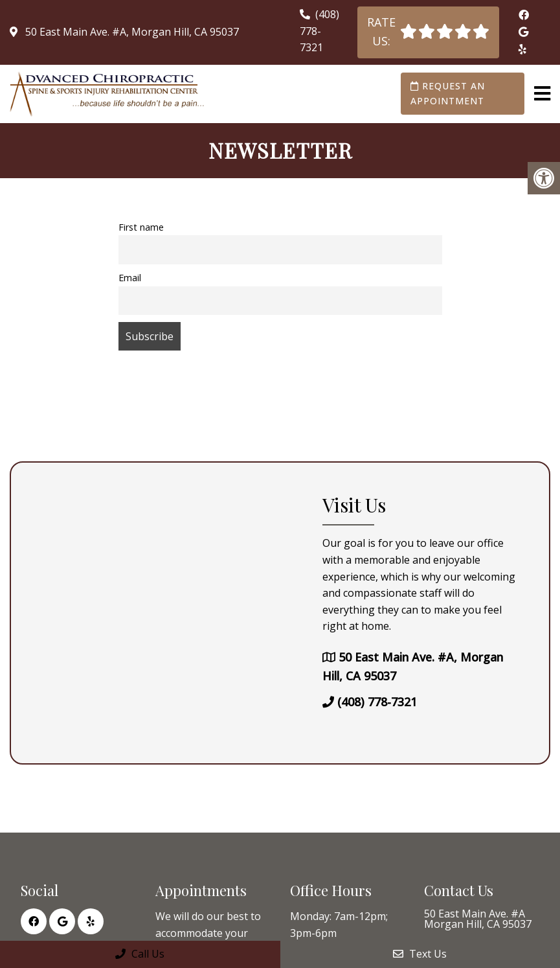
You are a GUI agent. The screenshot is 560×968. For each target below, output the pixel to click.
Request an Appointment (448, 93)
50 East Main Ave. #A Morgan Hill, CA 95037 (478, 919)
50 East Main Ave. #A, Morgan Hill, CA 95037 (131, 32)
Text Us (420, 954)
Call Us (140, 954)
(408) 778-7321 (319, 31)
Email (130, 278)
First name (141, 227)
